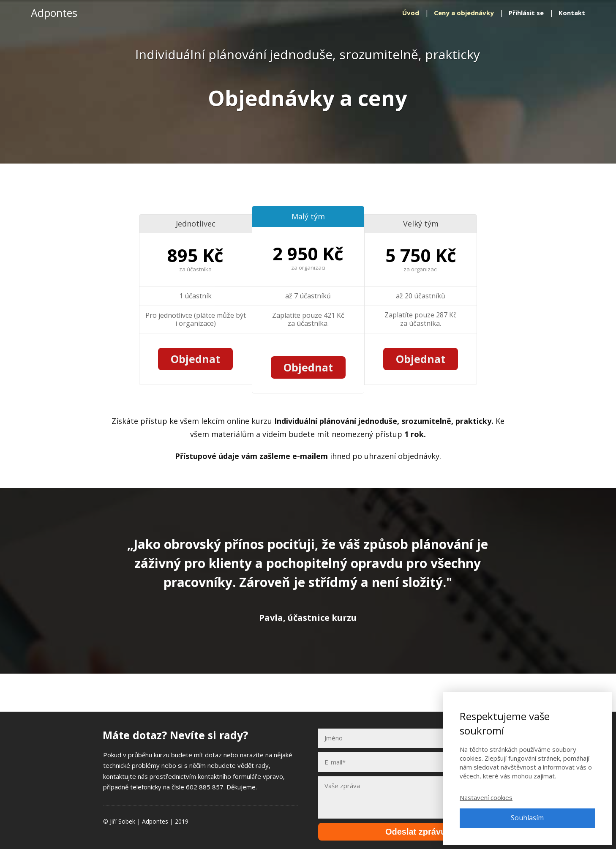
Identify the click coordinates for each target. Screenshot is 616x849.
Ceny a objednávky (464, 13)
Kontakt (572, 13)
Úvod (411, 13)
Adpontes (54, 13)
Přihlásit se (526, 13)
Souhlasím (527, 818)
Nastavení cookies (486, 797)
